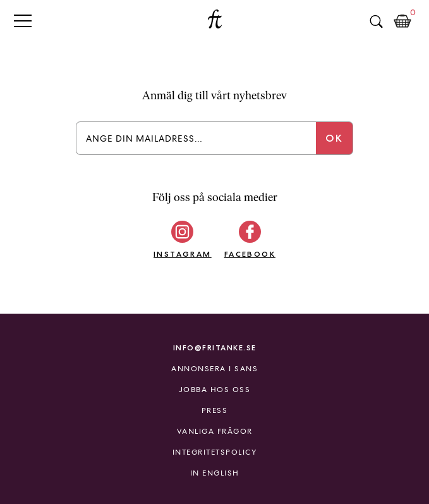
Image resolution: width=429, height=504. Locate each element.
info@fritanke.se (215, 347)
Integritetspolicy (215, 452)
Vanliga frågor (215, 431)
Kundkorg (402, 22)
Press (215, 410)
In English (215, 473)
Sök (376, 22)
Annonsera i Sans (214, 369)
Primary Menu (23, 21)
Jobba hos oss (215, 390)
